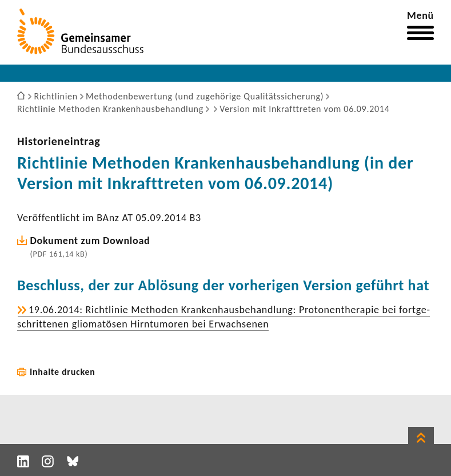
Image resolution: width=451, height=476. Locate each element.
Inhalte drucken (63, 372)
